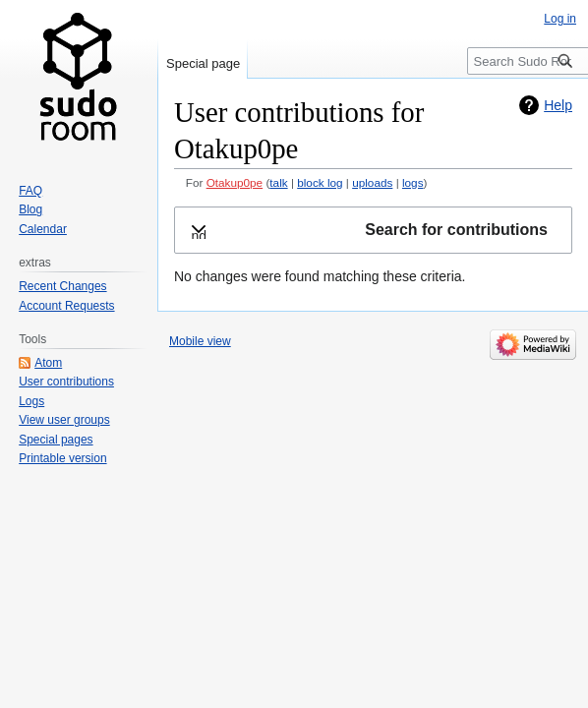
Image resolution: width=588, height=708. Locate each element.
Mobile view (200, 341)
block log (320, 182)
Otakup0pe (235, 182)
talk (278, 182)
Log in (560, 19)
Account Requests (66, 306)
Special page (203, 63)
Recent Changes (62, 286)
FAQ (30, 191)
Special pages (56, 440)
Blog (30, 209)
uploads (372, 182)
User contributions (66, 382)
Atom (48, 363)
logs (413, 182)
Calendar (43, 229)
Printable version (62, 458)
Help (558, 105)
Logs (31, 401)
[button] (373, 231)
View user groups (64, 420)
